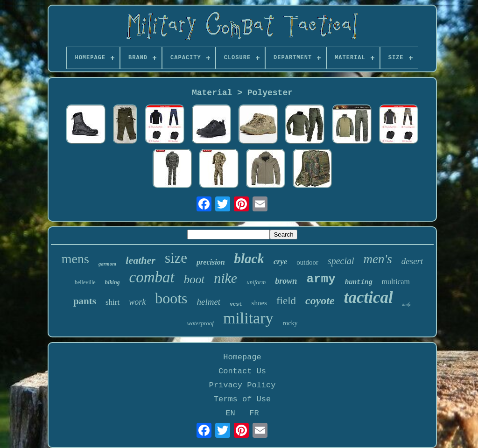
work (137, 302)
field (286, 301)
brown (286, 281)
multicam (396, 282)
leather (141, 260)
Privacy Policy (243, 385)
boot (194, 279)
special (341, 261)
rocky (290, 323)
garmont (108, 264)
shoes (259, 303)
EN (230, 413)
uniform (256, 282)
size (176, 258)
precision (211, 262)
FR (254, 413)
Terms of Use (242, 399)
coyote (320, 301)
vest (236, 304)
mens (75, 259)
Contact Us (242, 371)
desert (412, 261)
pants (85, 301)
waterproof (200, 323)
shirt (112, 302)
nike (225, 278)
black (249, 259)
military (248, 318)
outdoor (307, 262)
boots (171, 298)
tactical (369, 297)
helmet (209, 302)
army (321, 279)
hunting (359, 282)
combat (152, 277)
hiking (112, 282)
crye (280, 262)
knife (407, 304)
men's (378, 259)
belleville (85, 282)
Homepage (242, 357)
